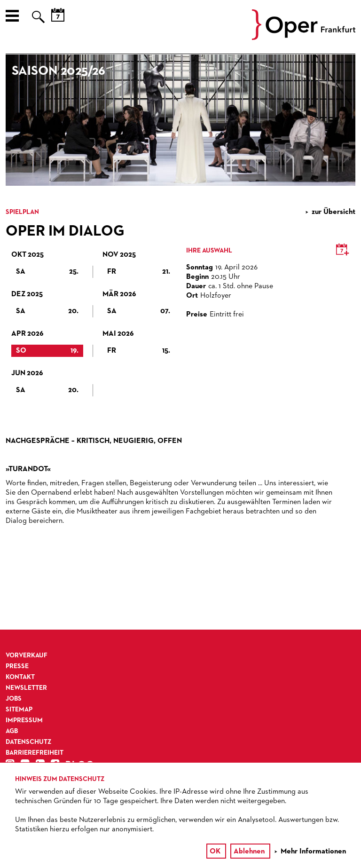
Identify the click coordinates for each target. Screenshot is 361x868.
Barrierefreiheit (35, 753)
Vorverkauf (27, 655)
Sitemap (19, 710)
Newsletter (26, 688)
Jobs (14, 699)
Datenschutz (28, 742)
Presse (17, 666)
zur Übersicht (334, 212)
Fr (139, 272)
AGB (12, 731)
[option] (180, 120)
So (47, 351)
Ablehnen (249, 852)
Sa (47, 272)
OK (215, 852)
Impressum (24, 720)
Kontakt (20, 677)
